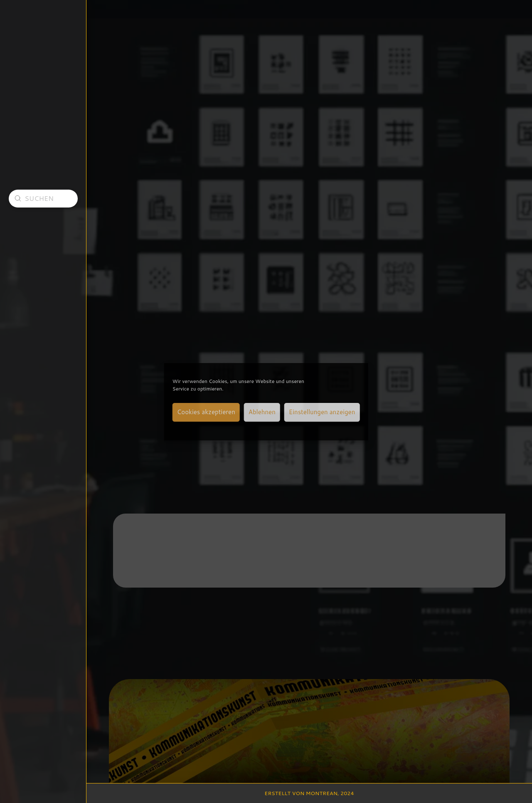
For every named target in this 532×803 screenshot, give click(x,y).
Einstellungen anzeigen (322, 412)
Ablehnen (262, 412)
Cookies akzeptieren (206, 412)
